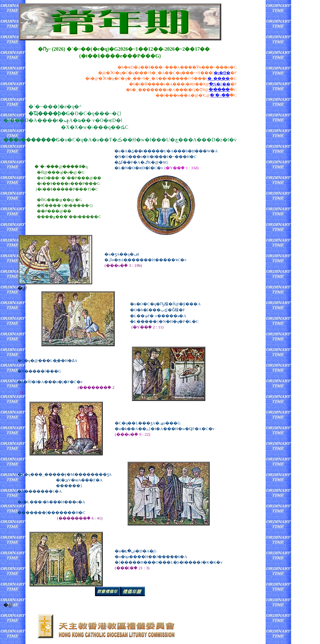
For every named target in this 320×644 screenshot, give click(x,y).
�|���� (219, 90)
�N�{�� (220, 84)
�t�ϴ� (222, 73)
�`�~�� (220, 95)
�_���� (219, 78)
